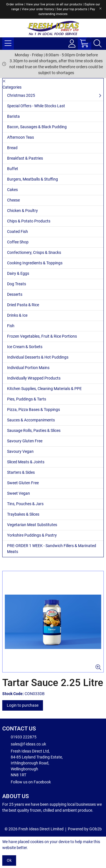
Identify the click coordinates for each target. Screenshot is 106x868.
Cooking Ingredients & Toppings (35, 263)
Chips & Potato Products (29, 221)
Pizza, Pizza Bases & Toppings (33, 410)
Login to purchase (23, 705)
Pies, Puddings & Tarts (27, 399)
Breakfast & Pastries (25, 158)
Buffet (13, 169)
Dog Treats (17, 284)
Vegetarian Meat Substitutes (32, 525)
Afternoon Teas (20, 137)
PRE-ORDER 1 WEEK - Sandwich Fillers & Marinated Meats (52, 549)
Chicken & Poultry (22, 211)
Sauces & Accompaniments (31, 420)
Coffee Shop (18, 242)
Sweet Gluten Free (23, 483)
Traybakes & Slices (23, 514)
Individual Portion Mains (28, 368)
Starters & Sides (21, 472)
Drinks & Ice (17, 315)
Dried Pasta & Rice (23, 305)
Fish (11, 326)
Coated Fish (18, 232)
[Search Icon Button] (98, 44)
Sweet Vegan (19, 493)
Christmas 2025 (21, 95)
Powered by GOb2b (85, 829)
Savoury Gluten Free (25, 441)
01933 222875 (19, 737)
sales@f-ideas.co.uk (24, 744)
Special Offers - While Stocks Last (36, 106)
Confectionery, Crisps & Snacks (34, 252)
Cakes (12, 190)
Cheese (13, 200)
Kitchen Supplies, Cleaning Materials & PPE (44, 389)
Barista (13, 116)
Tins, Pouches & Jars (25, 504)
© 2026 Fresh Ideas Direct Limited (34, 829)
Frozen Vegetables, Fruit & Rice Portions (42, 336)
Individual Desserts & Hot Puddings (38, 357)
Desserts (15, 294)
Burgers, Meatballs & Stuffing (33, 179)
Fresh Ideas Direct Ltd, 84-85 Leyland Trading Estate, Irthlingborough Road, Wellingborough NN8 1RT (33, 763)
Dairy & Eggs (18, 273)
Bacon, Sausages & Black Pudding (37, 127)
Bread (12, 148)
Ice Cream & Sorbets (25, 347)
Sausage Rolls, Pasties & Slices (34, 430)
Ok (9, 860)
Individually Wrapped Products (34, 378)
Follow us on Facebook (27, 782)
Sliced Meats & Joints (26, 462)
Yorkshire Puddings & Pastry (32, 535)
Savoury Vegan (20, 451)
